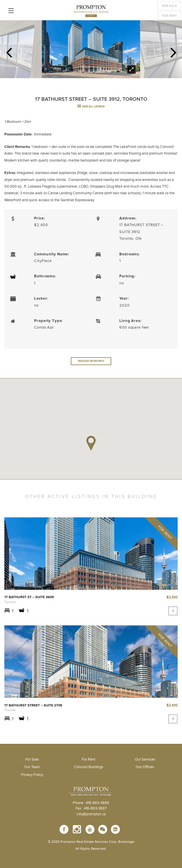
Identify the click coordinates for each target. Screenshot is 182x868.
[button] (91, 443)
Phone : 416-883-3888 (91, 803)
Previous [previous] (9, 51)
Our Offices (145, 767)
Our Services (145, 759)
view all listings (91, 107)
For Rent (169, 16)
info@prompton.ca (91, 814)
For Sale (169, 6)
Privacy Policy (32, 775)
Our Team (32, 767)
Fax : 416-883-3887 (91, 808)
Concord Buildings (89, 767)
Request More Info (91, 361)
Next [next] (173, 51)
